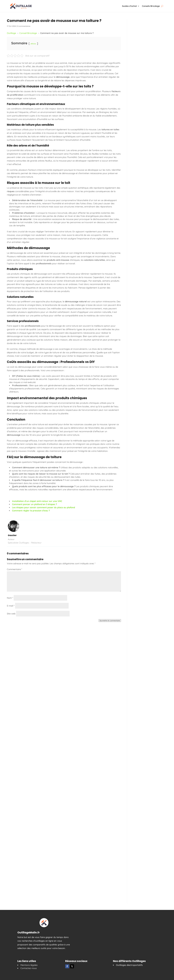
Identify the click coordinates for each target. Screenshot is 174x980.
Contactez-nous (29, 968)
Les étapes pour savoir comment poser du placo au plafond (43, 507)
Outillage (11, 33)
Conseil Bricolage (28, 33)
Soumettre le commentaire (110, 621)
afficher (33, 44)
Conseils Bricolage (151, 6)
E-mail (11, 606)
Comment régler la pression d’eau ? (31, 511)
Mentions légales (29, 965)
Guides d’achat (129, 6)
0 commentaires (24, 26)
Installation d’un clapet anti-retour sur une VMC (37, 501)
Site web (11, 614)
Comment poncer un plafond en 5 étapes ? (34, 504)
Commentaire (14, 569)
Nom (10, 598)
